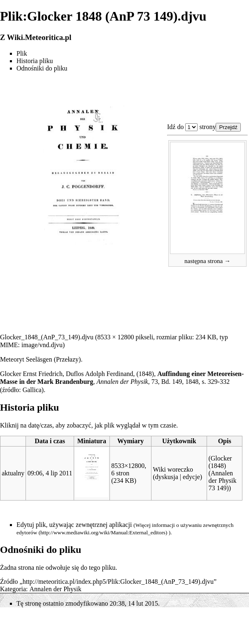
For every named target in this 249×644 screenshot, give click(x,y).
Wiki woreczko (173, 469)
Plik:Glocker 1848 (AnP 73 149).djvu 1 (191, 127)
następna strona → (207, 261)
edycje (191, 477)
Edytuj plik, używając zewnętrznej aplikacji (74, 525)
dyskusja (167, 477)
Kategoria (13, 589)
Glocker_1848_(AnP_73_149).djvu (47, 337)
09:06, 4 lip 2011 (50, 473)
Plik (22, 53)
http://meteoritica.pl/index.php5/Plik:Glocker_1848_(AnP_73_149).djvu (118, 582)
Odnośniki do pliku (42, 68)
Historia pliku (35, 61)
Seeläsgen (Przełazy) (54, 359)
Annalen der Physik (56, 589)
